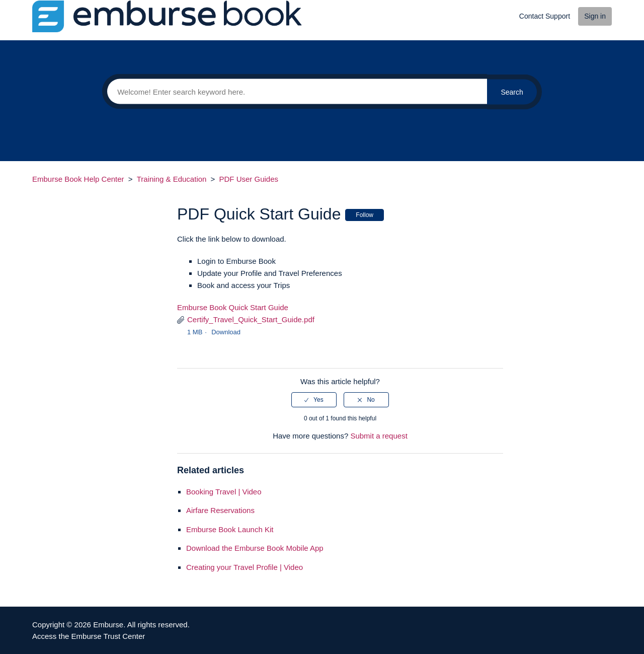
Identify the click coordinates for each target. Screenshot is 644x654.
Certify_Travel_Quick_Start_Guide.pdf (251, 319)
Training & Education (172, 179)
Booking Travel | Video (224, 492)
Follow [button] (365, 215)
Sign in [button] (595, 16)
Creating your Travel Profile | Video (245, 567)
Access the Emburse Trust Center (89, 636)
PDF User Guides (249, 179)
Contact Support (545, 16)
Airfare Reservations (220, 510)
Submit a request (379, 436)
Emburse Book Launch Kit (230, 529)
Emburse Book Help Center (78, 179)
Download (226, 332)
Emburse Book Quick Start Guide (233, 307)
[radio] (314, 400)
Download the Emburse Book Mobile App (255, 548)
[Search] (295, 92)
